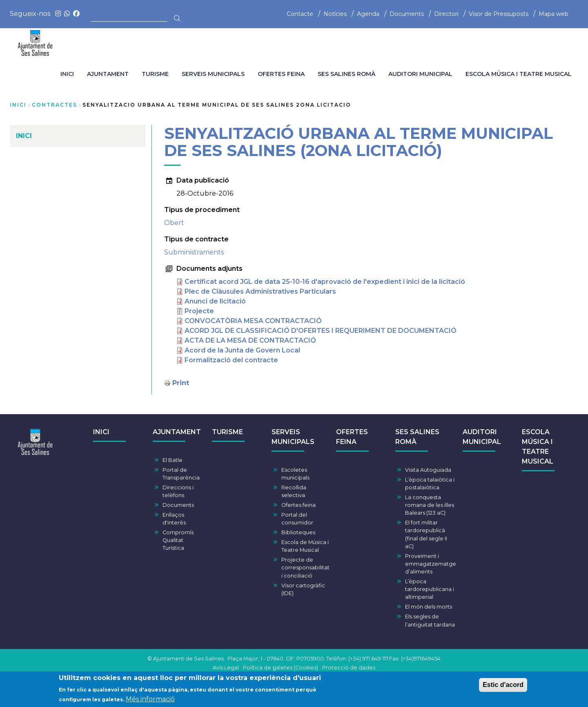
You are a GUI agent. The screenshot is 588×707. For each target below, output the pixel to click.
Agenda (368, 14)
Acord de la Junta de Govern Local (242, 350)
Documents (407, 14)
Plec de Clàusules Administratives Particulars (260, 291)
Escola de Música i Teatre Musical (305, 546)
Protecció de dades (349, 668)
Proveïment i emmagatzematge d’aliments (431, 564)
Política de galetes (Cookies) (281, 668)
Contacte (300, 14)
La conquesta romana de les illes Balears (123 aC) (430, 505)
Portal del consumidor (297, 519)
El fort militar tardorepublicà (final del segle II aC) (426, 534)
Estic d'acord (503, 686)
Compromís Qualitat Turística (178, 540)
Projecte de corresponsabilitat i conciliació (305, 568)
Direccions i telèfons (178, 491)
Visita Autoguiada (428, 470)
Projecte (199, 311)
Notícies (335, 14)
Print (181, 383)
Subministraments (194, 252)
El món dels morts (429, 607)
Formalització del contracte (231, 360)
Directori (446, 14)
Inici (18, 105)
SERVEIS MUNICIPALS (293, 437)
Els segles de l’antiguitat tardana (430, 620)
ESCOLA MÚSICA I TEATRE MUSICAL (538, 447)
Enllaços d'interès (174, 519)
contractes (55, 105)
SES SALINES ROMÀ (417, 437)
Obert (174, 223)
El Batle (173, 460)
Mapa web (553, 14)
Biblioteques (298, 532)
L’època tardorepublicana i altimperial (430, 589)
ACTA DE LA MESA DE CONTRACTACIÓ (250, 340)
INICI (101, 432)
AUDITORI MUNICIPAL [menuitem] (420, 74)
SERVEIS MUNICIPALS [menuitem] (213, 74)
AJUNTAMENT (177, 432)
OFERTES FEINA (352, 437)
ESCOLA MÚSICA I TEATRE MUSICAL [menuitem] (519, 74)
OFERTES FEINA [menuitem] (281, 74)
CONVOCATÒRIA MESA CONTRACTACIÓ (253, 321)
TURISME (227, 432)
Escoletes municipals (295, 474)
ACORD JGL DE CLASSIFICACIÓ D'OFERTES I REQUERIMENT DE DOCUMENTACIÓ (321, 331)
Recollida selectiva (294, 491)
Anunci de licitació (215, 301)
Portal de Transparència (181, 474)
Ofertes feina (298, 505)
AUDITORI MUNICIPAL (482, 437)
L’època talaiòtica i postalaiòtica (430, 484)
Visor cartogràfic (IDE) (303, 589)
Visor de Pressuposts (499, 14)
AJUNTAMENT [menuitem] (108, 74)
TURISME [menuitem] (155, 74)
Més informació (150, 700)
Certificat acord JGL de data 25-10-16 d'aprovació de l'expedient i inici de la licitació (325, 282)
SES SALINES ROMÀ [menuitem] (346, 74)
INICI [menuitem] (67, 74)
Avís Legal (226, 668)
